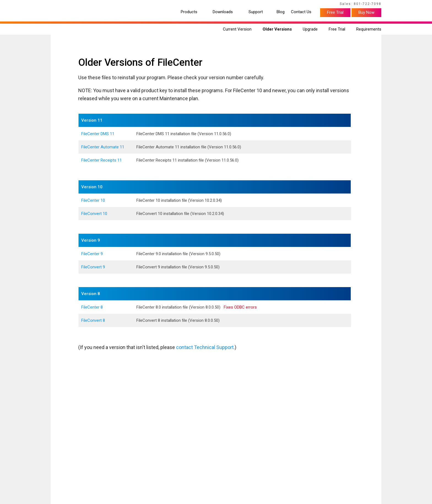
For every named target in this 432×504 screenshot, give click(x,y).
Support (256, 12)
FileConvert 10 (94, 214)
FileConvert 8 (93, 320)
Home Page (59, 5)
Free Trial (335, 12)
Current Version (237, 29)
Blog (281, 12)
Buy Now (366, 12)
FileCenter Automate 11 (103, 147)
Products (189, 12)
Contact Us (301, 12)
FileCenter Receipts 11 (102, 160)
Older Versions (277, 29)
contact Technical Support (205, 347)
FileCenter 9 (92, 254)
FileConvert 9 (93, 267)
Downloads (223, 12)
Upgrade (310, 29)
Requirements (369, 29)
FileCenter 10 (93, 200)
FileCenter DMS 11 (98, 134)
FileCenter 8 (92, 307)
